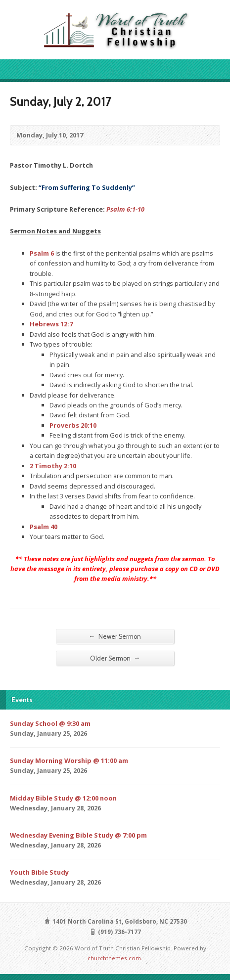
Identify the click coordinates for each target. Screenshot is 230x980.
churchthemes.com (114, 958)
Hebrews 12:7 (51, 324)
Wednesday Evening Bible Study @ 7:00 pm (78, 835)
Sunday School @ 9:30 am (50, 723)
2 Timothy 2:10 (53, 466)
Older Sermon (115, 658)
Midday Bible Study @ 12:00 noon (63, 798)
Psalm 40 (44, 527)
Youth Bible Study (39, 872)
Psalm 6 (42, 253)
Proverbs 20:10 (73, 425)
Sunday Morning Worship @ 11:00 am (69, 760)
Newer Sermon (115, 636)
